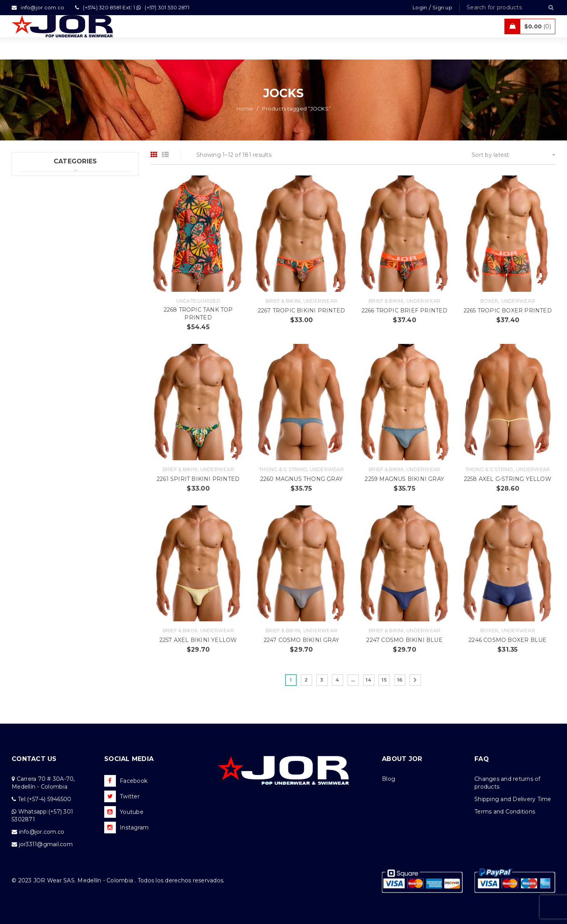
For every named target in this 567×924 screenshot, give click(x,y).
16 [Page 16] (400, 680)
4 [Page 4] (337, 680)
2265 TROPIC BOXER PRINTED (508, 310)
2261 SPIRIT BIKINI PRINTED (198, 479)
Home (245, 109)
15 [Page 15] (384, 680)
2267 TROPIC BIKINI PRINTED (301, 310)
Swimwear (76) (40, 196)
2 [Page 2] (306, 680)
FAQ (482, 759)
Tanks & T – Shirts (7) (49, 260)
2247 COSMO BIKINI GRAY (301, 640)
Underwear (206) (43, 181)
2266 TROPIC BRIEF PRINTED (405, 310)
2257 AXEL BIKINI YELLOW (198, 640)
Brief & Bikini (283, 301)
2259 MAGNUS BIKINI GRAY (404, 479)
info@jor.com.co (42, 832)
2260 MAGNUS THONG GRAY (301, 479)
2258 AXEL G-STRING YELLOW (508, 479)
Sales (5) (31, 244)
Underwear (320, 301)
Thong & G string (283, 469)
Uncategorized (198, 301)
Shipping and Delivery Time (513, 799)
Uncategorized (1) (45, 276)
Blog (388, 779)
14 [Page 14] (368, 680)
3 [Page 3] (322, 680)
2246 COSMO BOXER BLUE (507, 640)
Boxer (489, 301)
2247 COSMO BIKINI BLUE (404, 640)
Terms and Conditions (505, 812)
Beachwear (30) (42, 212)
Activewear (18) (41, 228)
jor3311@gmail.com (46, 844)
